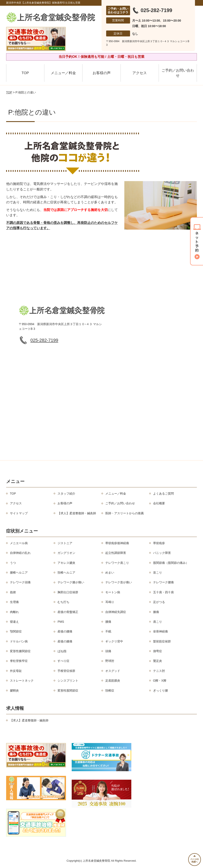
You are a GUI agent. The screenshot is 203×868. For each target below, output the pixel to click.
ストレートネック (22, 681)
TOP (25, 73)
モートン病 (113, 592)
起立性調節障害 (116, 553)
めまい (110, 573)
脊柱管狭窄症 (19, 661)
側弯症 (158, 651)
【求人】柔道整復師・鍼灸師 (77, 513)
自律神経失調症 (116, 612)
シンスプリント (68, 681)
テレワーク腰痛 (163, 582)
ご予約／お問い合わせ (178, 73)
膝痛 (156, 612)
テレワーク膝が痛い (71, 582)
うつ (13, 563)
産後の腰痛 (65, 631)
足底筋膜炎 (113, 681)
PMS (61, 622)
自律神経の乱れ (20, 553)
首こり (158, 573)
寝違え (14, 622)
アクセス (140, 73)
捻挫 (13, 592)
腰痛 (108, 622)
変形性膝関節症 (20, 651)
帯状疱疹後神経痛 (117, 543)
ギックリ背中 (114, 641)
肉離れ (14, 612)
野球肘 (110, 661)
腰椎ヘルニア (19, 573)
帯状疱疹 (159, 543)
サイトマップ (19, 513)
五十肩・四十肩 (163, 592)
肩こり (158, 622)
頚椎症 (110, 691)
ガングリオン (66, 553)
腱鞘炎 (14, 691)
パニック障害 (162, 553)
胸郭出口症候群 (68, 592)
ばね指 (62, 651)
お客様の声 (102, 73)
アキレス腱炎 (66, 563)
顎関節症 (16, 631)
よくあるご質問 (163, 494)
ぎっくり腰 (160, 691)
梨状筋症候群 (162, 641)
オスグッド (113, 671)
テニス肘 (159, 671)
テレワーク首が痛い (119, 582)
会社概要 (159, 503)
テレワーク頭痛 (20, 582)
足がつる (159, 602)
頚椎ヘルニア (66, 573)
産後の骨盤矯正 (68, 612)
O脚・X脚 (160, 681)
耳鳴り (110, 602)
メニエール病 (19, 543)
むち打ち (63, 602)
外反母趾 (16, 671)
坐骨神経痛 (160, 631)
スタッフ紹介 (66, 494)
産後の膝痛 (65, 641)
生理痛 (14, 602)
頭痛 (108, 651)
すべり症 (63, 661)
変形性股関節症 (68, 691)
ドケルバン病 (19, 641)
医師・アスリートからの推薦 (125, 513)
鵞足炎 (158, 661)
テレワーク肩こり (117, 563)
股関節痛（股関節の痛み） (171, 563)
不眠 (108, 631)
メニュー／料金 (63, 73)
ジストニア (65, 543)
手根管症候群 (66, 671)
